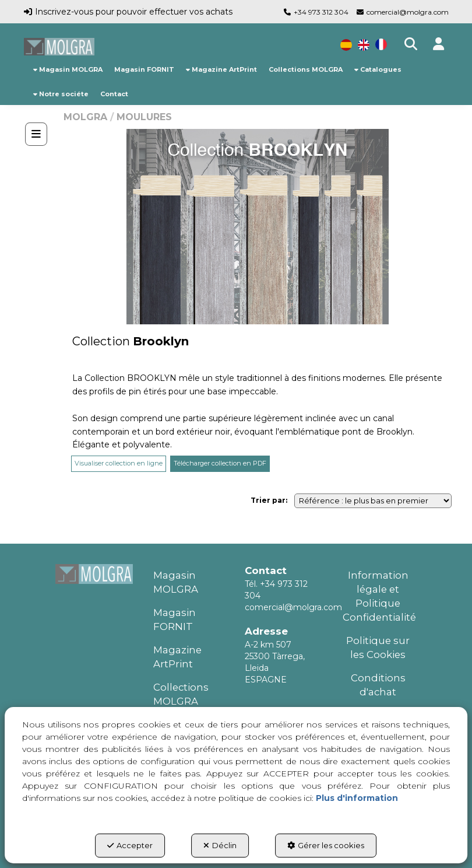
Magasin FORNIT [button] (175, 619)
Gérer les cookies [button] (326, 845)
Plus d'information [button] (357, 798)
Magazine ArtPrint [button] (177, 657)
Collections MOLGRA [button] (181, 694)
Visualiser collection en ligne (119, 463)
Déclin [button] (220, 845)
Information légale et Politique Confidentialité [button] (378, 596)
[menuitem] (68, 69)
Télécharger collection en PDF (220, 463)
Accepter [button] (130, 845)
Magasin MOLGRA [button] (176, 582)
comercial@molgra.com (408, 12)
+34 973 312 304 (321, 12)
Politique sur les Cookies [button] (378, 647)
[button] (59, 47)
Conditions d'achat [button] (378, 685)
